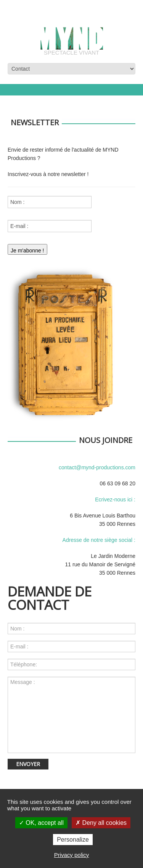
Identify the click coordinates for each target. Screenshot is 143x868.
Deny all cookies (101, 823)
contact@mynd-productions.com (97, 467)
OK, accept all (41, 823)
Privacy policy (72, 855)
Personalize (73, 840)
